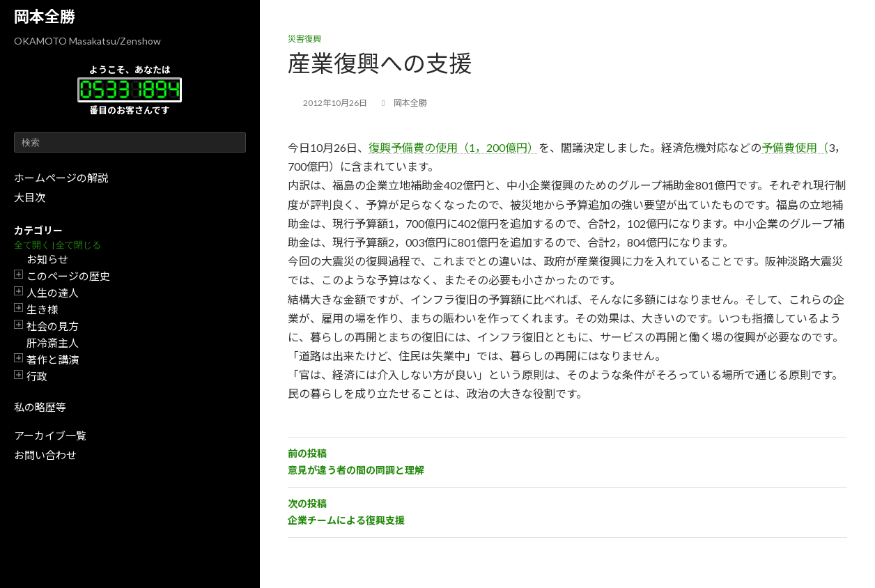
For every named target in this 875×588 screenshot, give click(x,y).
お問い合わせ (45, 455)
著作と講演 (53, 359)
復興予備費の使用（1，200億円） (454, 147)
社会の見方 (53, 326)
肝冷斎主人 (53, 343)
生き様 (42, 309)
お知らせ (47, 259)
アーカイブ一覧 (50, 435)
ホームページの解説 (61, 178)
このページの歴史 (68, 276)
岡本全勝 (45, 16)
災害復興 (304, 39)
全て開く (32, 245)
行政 (37, 376)
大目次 (30, 197)
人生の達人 (53, 293)
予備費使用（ (795, 147)
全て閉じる (78, 245)
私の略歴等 (40, 407)
